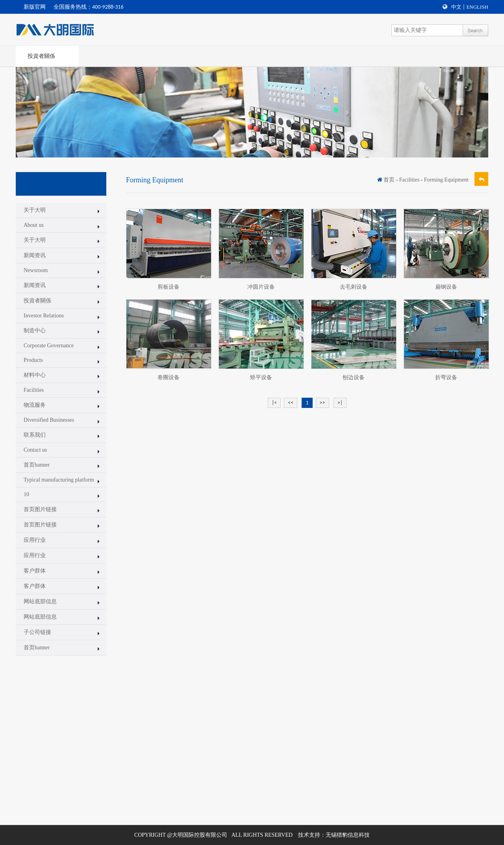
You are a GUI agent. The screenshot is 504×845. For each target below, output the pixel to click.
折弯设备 (446, 377)
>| (340, 403)
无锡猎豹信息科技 (348, 835)
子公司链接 (37, 632)
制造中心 (35, 331)
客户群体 (35, 571)
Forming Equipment (446, 180)
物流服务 (35, 405)
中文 (456, 7)
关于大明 (35, 210)
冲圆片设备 (261, 287)
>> (322, 403)
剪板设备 (169, 287)
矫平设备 (261, 377)
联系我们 (35, 435)
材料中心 (35, 375)
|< (274, 403)
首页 (389, 180)
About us (34, 225)
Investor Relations (44, 316)
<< (291, 403)
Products (33, 360)
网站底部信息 (40, 601)
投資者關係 (41, 56)
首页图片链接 (40, 509)
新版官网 (35, 7)
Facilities (34, 390)
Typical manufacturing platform (59, 480)
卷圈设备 (169, 377)
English (477, 7)
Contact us (35, 450)
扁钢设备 (446, 287)
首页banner (37, 465)
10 (26, 494)
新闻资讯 (35, 255)
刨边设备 (354, 377)
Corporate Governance (49, 346)
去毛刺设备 (354, 287)
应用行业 (35, 540)
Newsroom (36, 270)
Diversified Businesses (49, 420)
